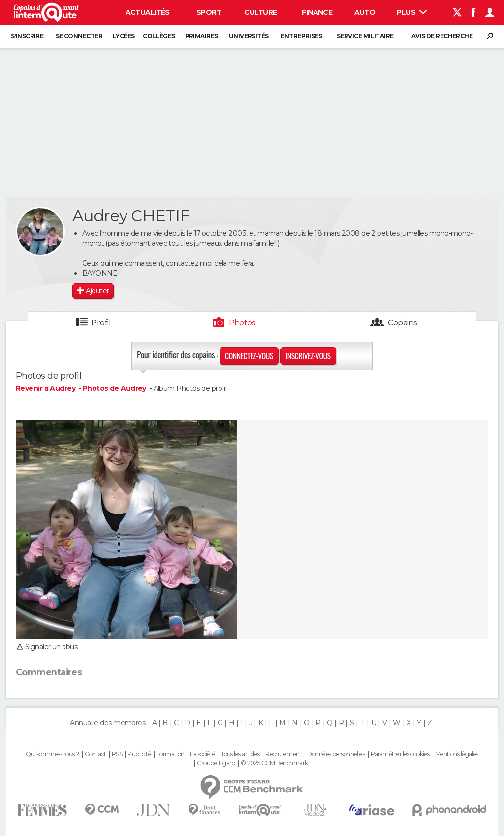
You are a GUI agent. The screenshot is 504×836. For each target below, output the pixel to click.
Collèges (159, 36)
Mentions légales (457, 754)
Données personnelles (336, 754)
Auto (365, 12)
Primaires (202, 36)
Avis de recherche (442, 36)
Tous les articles (240, 754)
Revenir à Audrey (46, 388)
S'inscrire (27, 36)
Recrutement (283, 754)
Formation (171, 754)
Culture (260, 12)
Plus (412, 12)
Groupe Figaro (216, 763)
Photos (242, 323)
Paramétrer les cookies (400, 754)
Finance (317, 12)
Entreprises (301, 36)
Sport (209, 12)
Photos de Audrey (114, 388)
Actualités (148, 12)
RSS (117, 754)
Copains (402, 323)
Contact (95, 754)
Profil (101, 323)
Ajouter (97, 291)
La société (203, 754)
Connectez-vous (249, 356)
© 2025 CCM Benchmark (274, 763)
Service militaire (365, 36)
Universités (249, 36)
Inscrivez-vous (308, 356)
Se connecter (79, 36)
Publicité (139, 754)
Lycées (124, 36)
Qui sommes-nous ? (52, 754)
